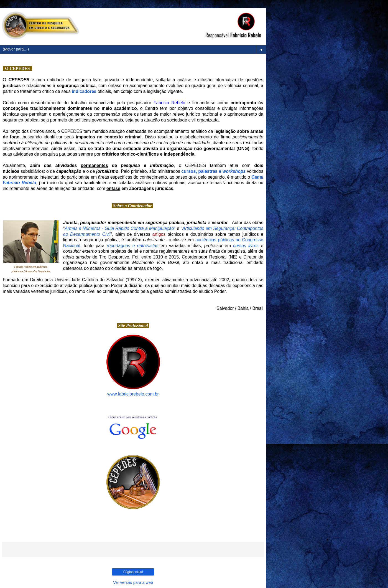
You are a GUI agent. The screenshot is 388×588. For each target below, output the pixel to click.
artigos (159, 234)
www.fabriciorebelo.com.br (133, 394)
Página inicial (133, 572)
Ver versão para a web (133, 582)
